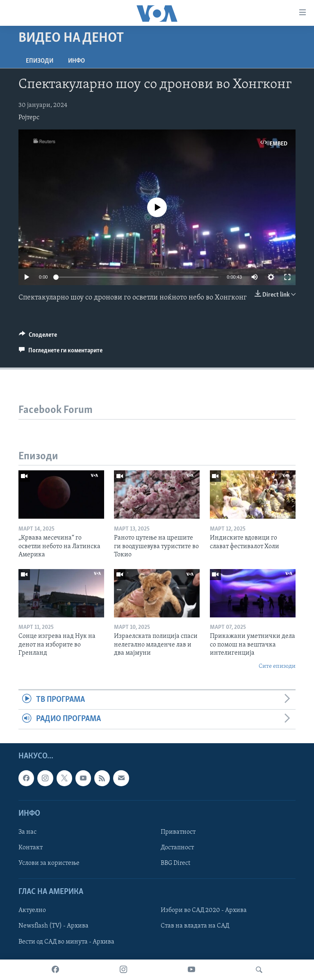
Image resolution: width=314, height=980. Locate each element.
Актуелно (32, 910)
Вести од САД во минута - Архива (66, 941)
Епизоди (40, 61)
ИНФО (76, 61)
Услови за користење (49, 863)
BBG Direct (175, 863)
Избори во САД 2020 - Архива (204, 910)
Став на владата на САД (195, 926)
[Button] (38, 337)
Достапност (177, 848)
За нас (27, 832)
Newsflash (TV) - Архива (53, 926)
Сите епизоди (277, 666)
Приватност (178, 832)
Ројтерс (29, 118)
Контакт (31, 848)
